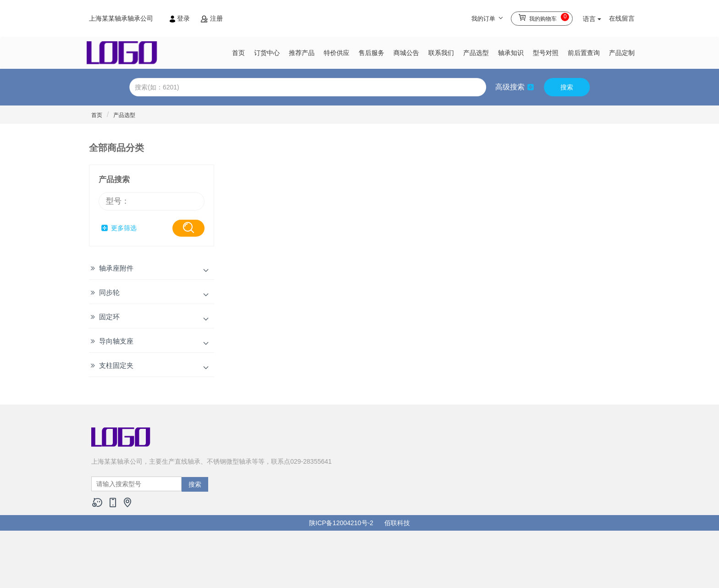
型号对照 (546, 53)
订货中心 (267, 53)
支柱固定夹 (116, 365)
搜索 (567, 87)
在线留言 (622, 18)
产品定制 (622, 53)
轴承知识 (511, 53)
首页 (238, 53)
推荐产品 (302, 53)
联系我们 (441, 53)
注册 (212, 18)
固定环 (109, 317)
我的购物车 (544, 17)
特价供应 (337, 53)
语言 (592, 19)
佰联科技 (397, 523)
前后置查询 (584, 53)
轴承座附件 (116, 268)
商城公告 (406, 53)
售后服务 (371, 53)
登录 (181, 18)
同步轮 (109, 292)
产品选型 (476, 53)
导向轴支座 (116, 341)
